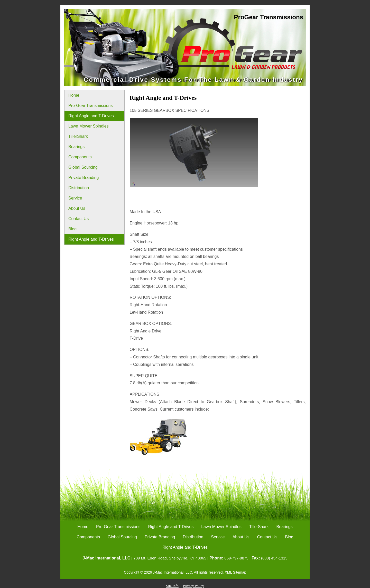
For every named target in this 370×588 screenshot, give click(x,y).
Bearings (76, 147)
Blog (72, 229)
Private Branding (84, 178)
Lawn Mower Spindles (89, 126)
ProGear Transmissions (269, 17)
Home (74, 95)
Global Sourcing (83, 167)
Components (80, 157)
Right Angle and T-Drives (91, 116)
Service (75, 198)
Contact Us (78, 219)
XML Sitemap (235, 572)
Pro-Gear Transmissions (91, 106)
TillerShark (78, 136)
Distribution (79, 188)
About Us (77, 208)
